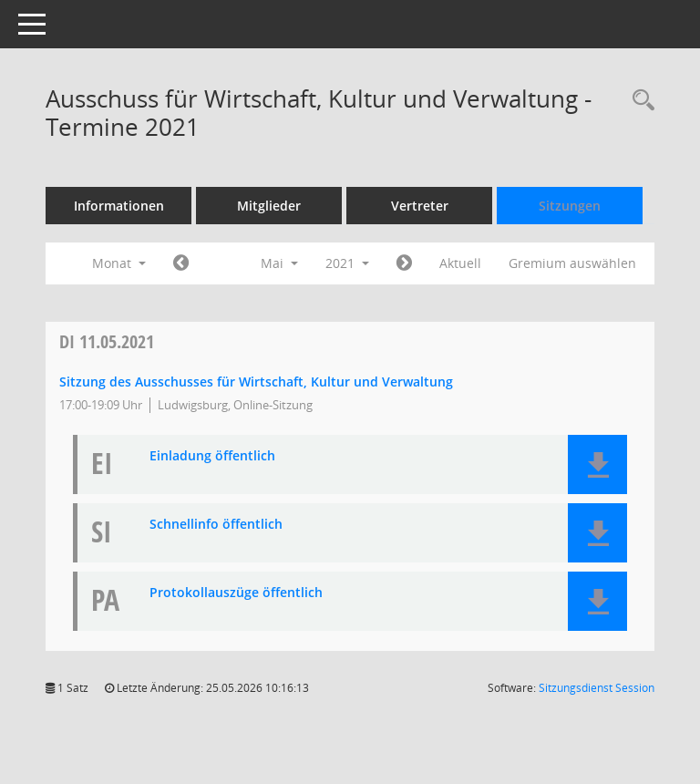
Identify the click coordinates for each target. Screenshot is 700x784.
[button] (597, 464)
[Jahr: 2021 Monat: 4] (181, 263)
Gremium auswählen (572, 263)
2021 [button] (347, 263)
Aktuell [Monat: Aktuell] (460, 263)
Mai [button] (279, 263)
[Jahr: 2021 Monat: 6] (404, 263)
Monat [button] (119, 263)
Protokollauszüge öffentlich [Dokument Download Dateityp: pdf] (236, 593)
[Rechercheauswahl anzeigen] (639, 101)
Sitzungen (570, 206)
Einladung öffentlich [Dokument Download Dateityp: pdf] (212, 456)
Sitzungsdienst (597, 688)
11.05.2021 (107, 341)
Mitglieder (269, 206)
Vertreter (420, 206)
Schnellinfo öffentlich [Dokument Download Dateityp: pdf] (216, 525)
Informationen (119, 206)
